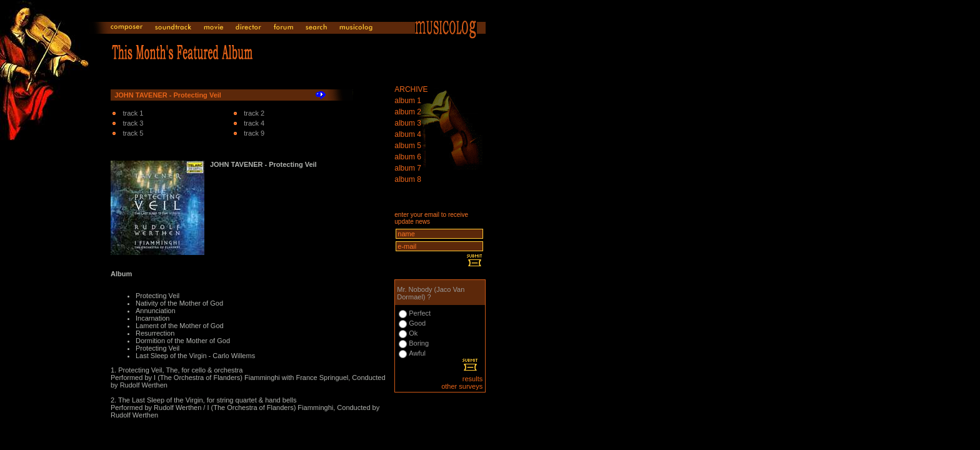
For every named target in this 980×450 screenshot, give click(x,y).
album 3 (408, 123)
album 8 (408, 179)
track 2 (254, 113)
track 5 (133, 133)
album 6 (408, 157)
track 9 (254, 133)
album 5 (408, 146)
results (472, 379)
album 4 (408, 134)
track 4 (254, 123)
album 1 (408, 101)
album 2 (408, 112)
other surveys (462, 386)
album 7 (408, 168)
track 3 (133, 123)
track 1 (133, 113)
